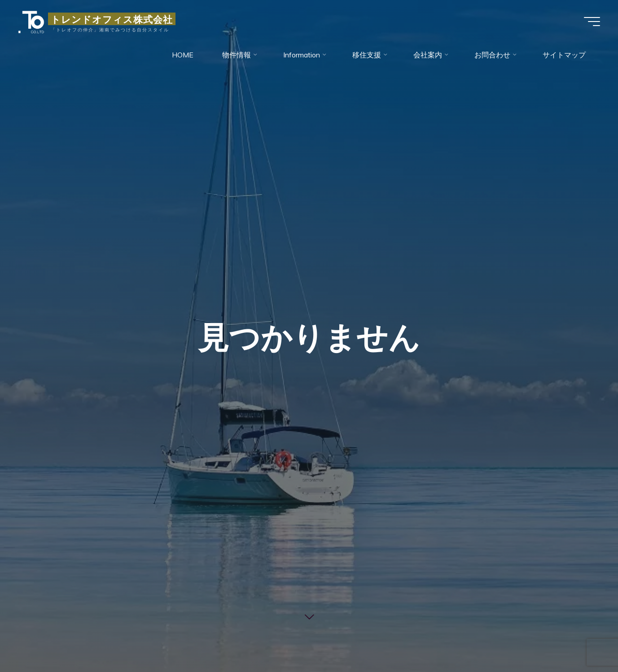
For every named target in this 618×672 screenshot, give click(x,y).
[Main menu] (592, 22)
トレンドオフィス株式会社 (112, 19)
